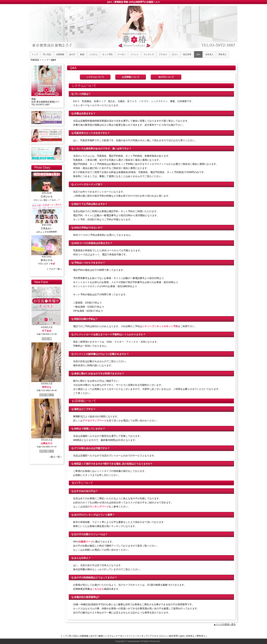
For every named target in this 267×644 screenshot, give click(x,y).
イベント (131, 636)
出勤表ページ (86, 542)
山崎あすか (47, 443)
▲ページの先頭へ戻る (225, 624)
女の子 (94, 636)
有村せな (47, 387)
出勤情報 (84, 636)
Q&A (182, 636)
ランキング (142, 636)
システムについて (95, 77)
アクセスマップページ (95, 420)
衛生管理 (173, 636)
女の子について (166, 77)
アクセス (154, 636)
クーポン (120, 636)
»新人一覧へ (56, 457)
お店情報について (131, 77)
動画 (101, 636)
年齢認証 (35, 60)
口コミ (164, 636)
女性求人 (190, 636)
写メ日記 (73, 636)
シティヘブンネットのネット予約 (160, 326)
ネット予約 (107, 54)
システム (109, 636)
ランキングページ (99, 507)
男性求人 (201, 636)
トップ (64, 636)
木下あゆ (47, 331)
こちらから (98, 589)
